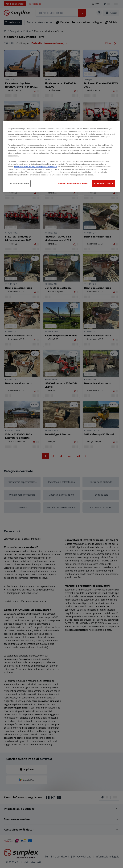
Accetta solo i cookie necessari (73, 183)
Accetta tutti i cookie (103, 183)
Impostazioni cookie (19, 183)
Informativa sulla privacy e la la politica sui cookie (35, 167)
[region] (61, 157)
